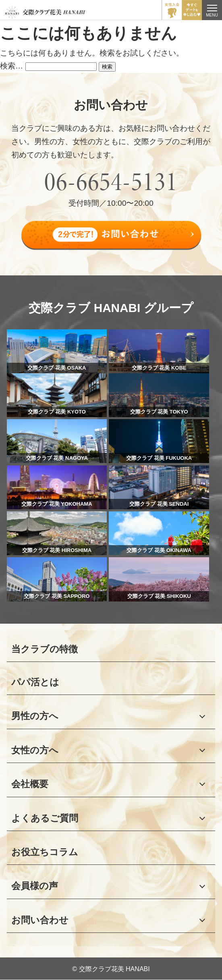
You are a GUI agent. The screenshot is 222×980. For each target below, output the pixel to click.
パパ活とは (35, 682)
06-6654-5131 (111, 182)
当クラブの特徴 (45, 649)
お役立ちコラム (45, 852)
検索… (11, 66)
